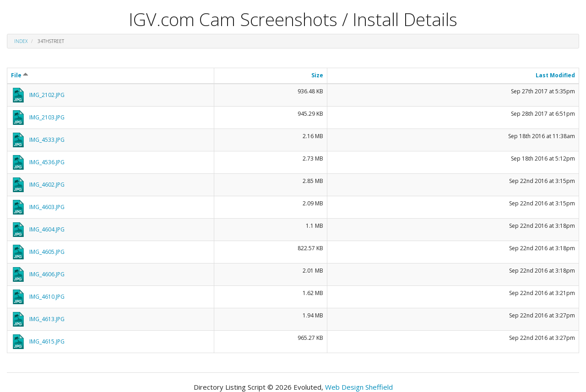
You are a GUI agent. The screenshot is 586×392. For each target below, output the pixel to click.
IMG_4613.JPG (47, 319)
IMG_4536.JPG (47, 162)
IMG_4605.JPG (47, 252)
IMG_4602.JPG (47, 185)
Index (21, 41)
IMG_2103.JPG (47, 117)
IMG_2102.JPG (47, 95)
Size (317, 75)
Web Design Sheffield (359, 387)
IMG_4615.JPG (47, 341)
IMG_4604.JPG (47, 229)
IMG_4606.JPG (47, 274)
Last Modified (555, 75)
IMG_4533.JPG (47, 140)
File (20, 75)
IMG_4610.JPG (47, 297)
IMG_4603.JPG (47, 207)
